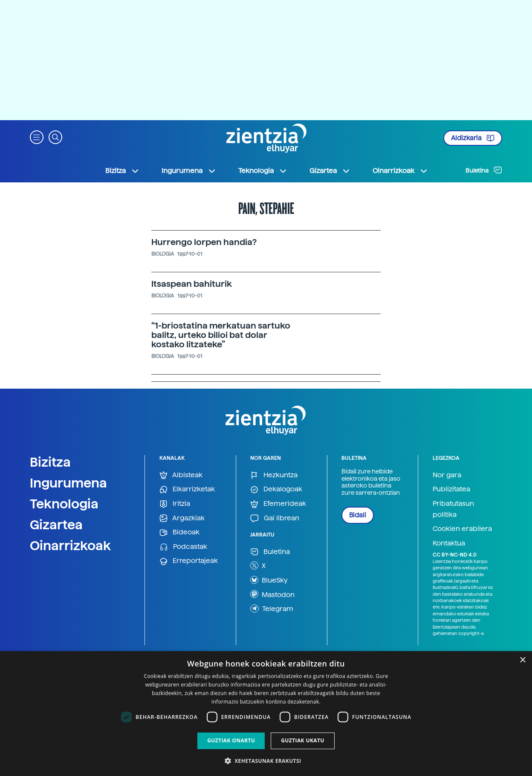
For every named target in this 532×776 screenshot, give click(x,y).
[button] (37, 137)
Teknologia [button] (263, 171)
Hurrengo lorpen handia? (204, 242)
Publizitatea (451, 489)
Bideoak (179, 532)
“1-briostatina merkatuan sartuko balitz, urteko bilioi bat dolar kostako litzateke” (221, 335)
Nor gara (447, 475)
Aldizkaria (473, 138)
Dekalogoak (276, 489)
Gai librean (275, 518)
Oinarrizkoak (70, 545)
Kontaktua (449, 543)
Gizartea (56, 525)
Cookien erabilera (462, 529)
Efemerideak (278, 504)
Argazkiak (182, 518)
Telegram (272, 609)
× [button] (522, 660)
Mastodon (272, 594)
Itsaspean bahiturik (192, 284)
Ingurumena (68, 483)
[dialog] (266, 714)
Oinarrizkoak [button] (400, 171)
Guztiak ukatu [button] (303, 740)
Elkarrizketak (187, 489)
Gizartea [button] (330, 171)
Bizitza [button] (122, 171)
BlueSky (269, 580)
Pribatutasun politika (453, 509)
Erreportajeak (189, 561)
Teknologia (64, 504)
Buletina (484, 170)
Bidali (358, 515)
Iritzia (175, 504)
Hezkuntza (274, 475)
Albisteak (181, 475)
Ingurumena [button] (189, 171)
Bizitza (50, 462)
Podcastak (183, 547)
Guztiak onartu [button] (231, 740)
